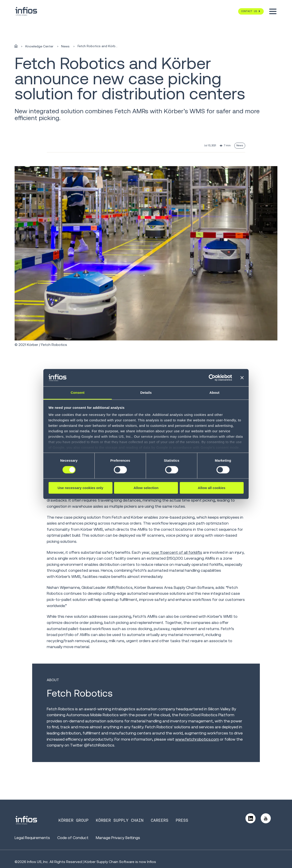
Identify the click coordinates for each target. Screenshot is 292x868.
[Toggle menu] (273, 11)
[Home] (16, 46)
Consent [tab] (78, 393)
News (65, 46)
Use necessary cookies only (80, 488)
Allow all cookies (212, 488)
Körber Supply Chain (120, 820)
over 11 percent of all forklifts (177, 552)
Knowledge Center (39, 46)
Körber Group (73, 820)
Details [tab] (146, 393)
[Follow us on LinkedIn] (250, 818)
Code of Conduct (73, 838)
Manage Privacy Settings (118, 838)
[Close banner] (242, 378)
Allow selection (146, 488)
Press (182, 820)
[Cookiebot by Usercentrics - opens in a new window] (212, 378)
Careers (160, 820)
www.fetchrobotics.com (197, 739)
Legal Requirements (32, 838)
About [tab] (214, 393)
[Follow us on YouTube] (266, 818)
